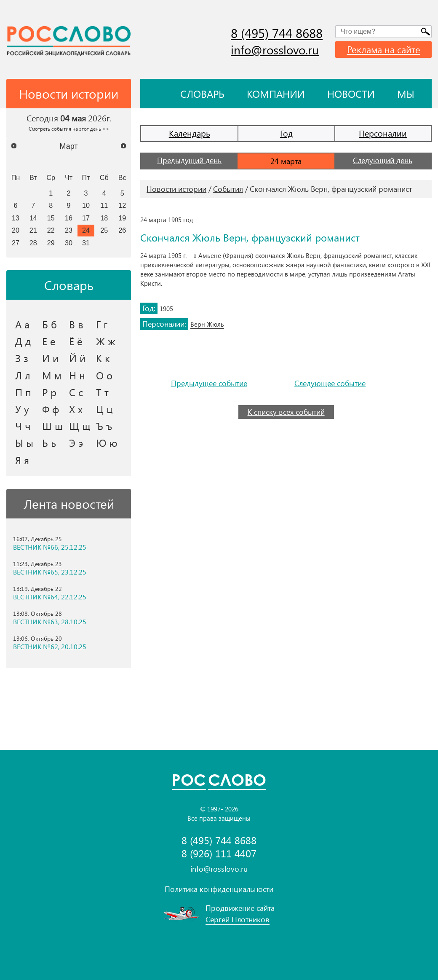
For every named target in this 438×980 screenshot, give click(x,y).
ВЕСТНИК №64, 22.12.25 (50, 597)
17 (86, 218)
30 (69, 243)
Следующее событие (330, 383)
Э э (76, 443)
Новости (351, 94)
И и (50, 358)
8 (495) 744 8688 (277, 33)
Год (286, 133)
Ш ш (52, 426)
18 (104, 218)
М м (52, 375)
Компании (276, 94)
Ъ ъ (104, 426)
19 (122, 218)
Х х (76, 409)
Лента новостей (69, 504)
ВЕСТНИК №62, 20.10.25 (50, 647)
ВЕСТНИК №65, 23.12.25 (50, 572)
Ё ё (76, 341)
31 (86, 243)
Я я (22, 460)
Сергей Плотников (238, 919)
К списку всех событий (286, 412)
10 (86, 205)
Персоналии (383, 133)
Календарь (190, 133)
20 (16, 230)
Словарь (202, 94)
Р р (49, 392)
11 (104, 205)
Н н (77, 375)
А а (22, 324)
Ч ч (23, 426)
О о (104, 375)
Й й (77, 358)
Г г (102, 324)
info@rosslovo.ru (275, 50)
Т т (102, 392)
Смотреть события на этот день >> (69, 129)
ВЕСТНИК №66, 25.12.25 (50, 547)
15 (51, 218)
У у (22, 409)
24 (86, 230)
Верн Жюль (207, 324)
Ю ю (107, 443)
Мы (406, 94)
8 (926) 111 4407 (219, 853)
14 (33, 218)
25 (104, 230)
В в (76, 324)
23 (69, 230)
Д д (23, 341)
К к (103, 358)
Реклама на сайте (384, 49)
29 (51, 243)
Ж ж (106, 341)
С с (76, 392)
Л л (23, 375)
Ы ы (24, 443)
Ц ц (104, 409)
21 (33, 230)
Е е (49, 341)
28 (33, 243)
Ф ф (51, 409)
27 (16, 243)
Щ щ (80, 426)
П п (23, 392)
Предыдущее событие (209, 383)
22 (51, 230)
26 (122, 230)
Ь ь (49, 443)
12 (122, 205)
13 (16, 218)
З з (22, 358)
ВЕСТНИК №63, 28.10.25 (50, 622)
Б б (49, 324)
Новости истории (176, 189)
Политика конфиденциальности (219, 889)
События (228, 189)
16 (69, 218)
